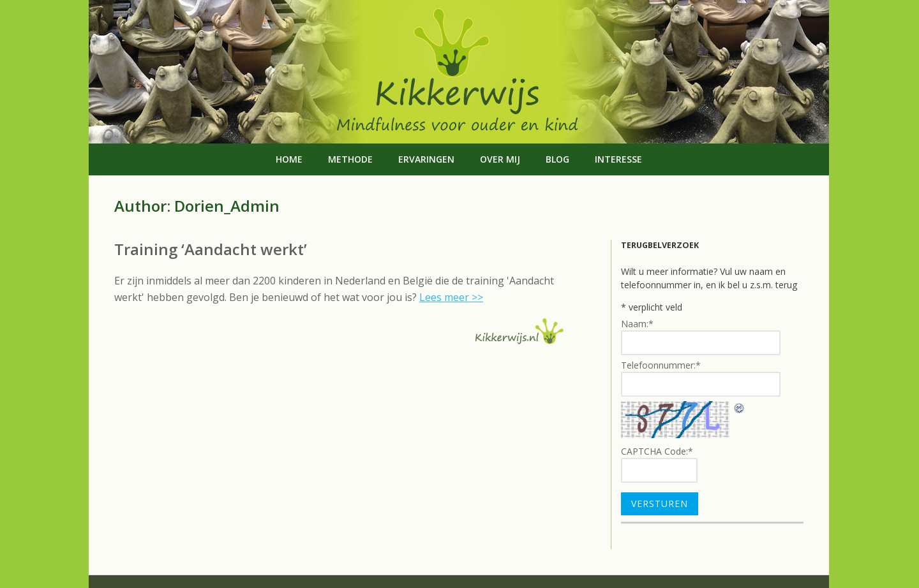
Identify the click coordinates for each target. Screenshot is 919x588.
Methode (350, 159)
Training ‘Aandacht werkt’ (211, 249)
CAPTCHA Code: (657, 451)
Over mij (500, 159)
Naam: (637, 324)
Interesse (618, 159)
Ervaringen (426, 159)
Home (289, 159)
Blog (557, 159)
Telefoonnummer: (661, 365)
